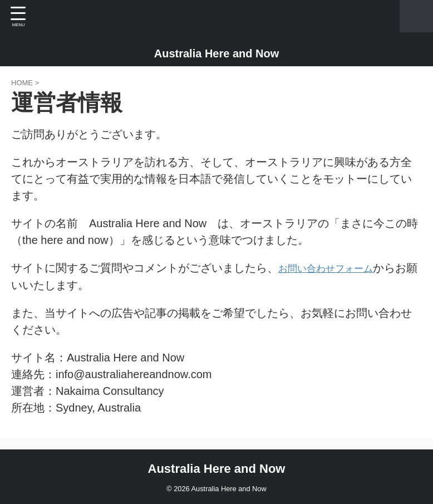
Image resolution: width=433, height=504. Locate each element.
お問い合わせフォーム (334, 268)
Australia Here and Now (217, 53)
